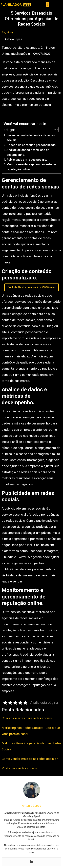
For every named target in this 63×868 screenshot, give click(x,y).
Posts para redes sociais (19, 768)
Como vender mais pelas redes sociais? (30, 759)
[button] (47, 4)
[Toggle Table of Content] (54, 130)
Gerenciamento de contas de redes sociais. (31, 138)
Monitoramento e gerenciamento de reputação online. (31, 167)
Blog (4, 32)
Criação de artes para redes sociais (27, 718)
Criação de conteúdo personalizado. (31, 145)
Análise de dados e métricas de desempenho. (28, 152)
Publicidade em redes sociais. (27, 160)
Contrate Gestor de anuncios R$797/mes (32, 287)
